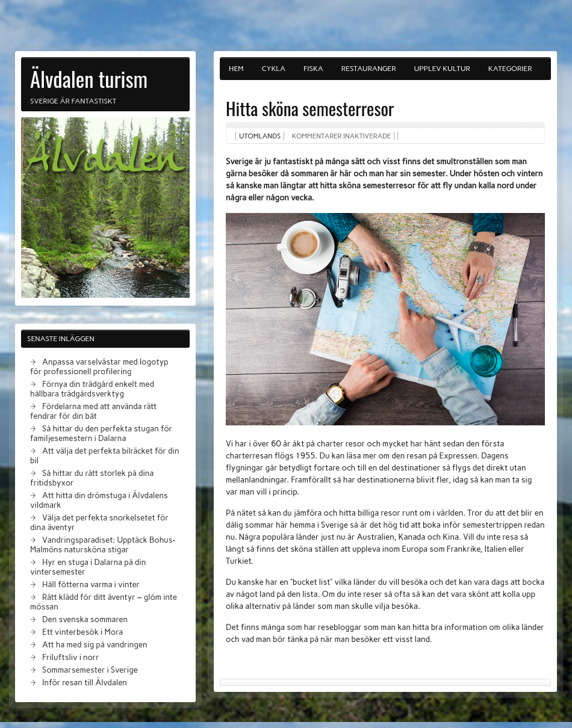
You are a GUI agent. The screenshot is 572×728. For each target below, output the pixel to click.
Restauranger (369, 69)
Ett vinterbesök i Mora (82, 632)
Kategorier (510, 69)
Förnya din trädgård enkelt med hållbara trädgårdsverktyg (92, 389)
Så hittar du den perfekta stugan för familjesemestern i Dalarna (101, 433)
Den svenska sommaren (85, 619)
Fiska (313, 69)
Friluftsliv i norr (71, 657)
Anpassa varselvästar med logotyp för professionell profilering (99, 366)
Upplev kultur (442, 69)
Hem (236, 69)
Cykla (274, 69)
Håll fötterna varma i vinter (91, 584)
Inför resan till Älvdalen (85, 682)
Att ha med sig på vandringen (95, 644)
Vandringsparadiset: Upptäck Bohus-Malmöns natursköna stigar (103, 544)
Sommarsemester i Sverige (90, 670)
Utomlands (260, 136)
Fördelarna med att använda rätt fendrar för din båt (93, 411)
